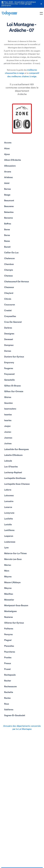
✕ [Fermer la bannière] (41, 4)
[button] (41, 13)
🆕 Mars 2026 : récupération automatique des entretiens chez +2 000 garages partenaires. (19, 4)
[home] (9, 13)
